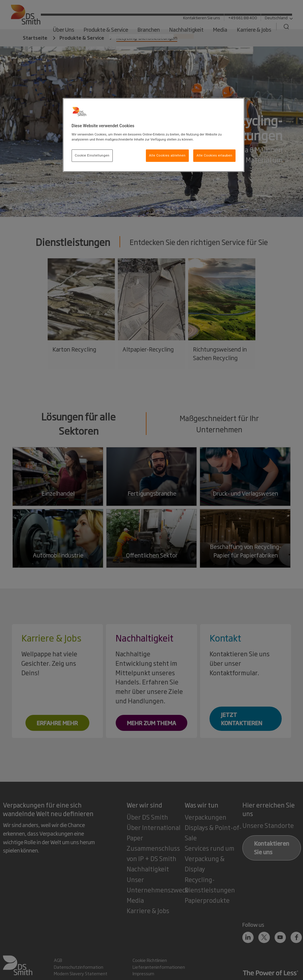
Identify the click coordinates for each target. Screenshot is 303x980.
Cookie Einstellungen (92, 155)
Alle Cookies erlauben (214, 155)
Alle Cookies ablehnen (167, 155)
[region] (154, 135)
